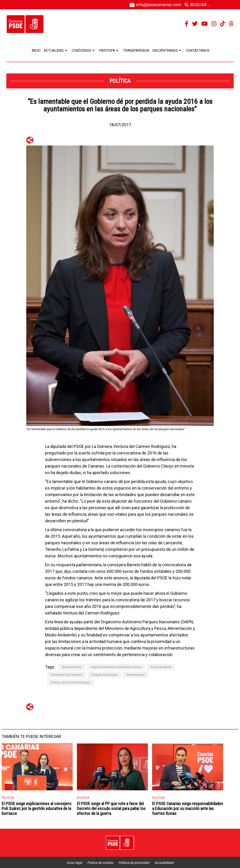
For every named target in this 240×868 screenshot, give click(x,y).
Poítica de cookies (100, 863)
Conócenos (84, 51)
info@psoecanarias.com (155, 5)
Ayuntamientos (72, 667)
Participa (109, 51)
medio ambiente (161, 667)
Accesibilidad (164, 863)
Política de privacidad (134, 863)
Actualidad (56, 51)
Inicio (36, 51)
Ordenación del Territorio (66, 675)
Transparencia (136, 51)
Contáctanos (198, 51)
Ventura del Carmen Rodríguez (70, 683)
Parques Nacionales (105, 675)
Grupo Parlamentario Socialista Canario (116, 667)
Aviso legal (74, 863)
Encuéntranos (168, 51)
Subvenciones (136, 675)
